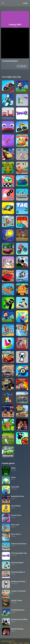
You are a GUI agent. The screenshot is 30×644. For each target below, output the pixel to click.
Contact (26, 643)
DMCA (15, 643)
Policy (21, 643)
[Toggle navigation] (3, 3)
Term (10, 643)
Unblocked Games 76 (8, 641)
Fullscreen (22, 66)
